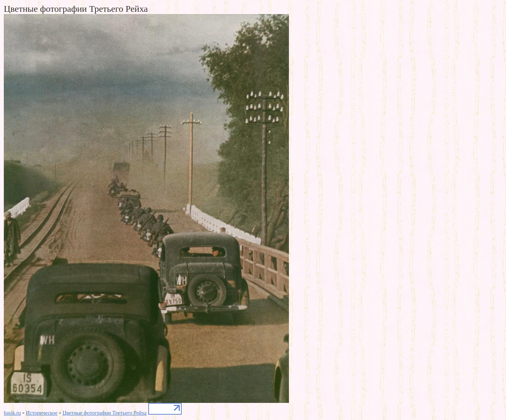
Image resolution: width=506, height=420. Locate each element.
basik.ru (12, 413)
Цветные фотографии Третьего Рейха (104, 413)
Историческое (42, 413)
